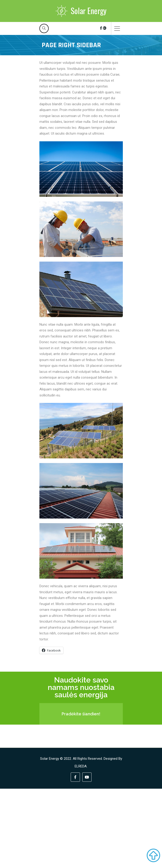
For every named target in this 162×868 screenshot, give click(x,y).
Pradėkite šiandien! (81, 714)
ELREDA (81, 766)
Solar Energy (50, 759)
